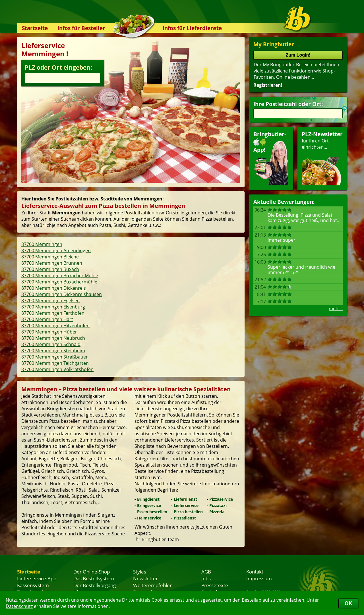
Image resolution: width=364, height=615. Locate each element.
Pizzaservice (221, 499)
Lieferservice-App (37, 578)
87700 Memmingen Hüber (49, 332)
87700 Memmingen (42, 244)
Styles (140, 571)
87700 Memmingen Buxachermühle (59, 282)
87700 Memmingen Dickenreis (54, 288)
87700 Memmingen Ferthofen (53, 313)
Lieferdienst (185, 499)
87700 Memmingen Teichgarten (55, 363)
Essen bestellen (152, 512)
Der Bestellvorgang (95, 585)
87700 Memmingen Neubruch (53, 338)
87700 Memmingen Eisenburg (53, 307)
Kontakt (255, 571)
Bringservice (149, 505)
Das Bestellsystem (94, 578)
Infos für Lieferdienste (192, 28)
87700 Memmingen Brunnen (52, 263)
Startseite (35, 28)
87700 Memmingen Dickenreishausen (62, 294)
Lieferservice (186, 505)
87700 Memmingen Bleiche (50, 257)
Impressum (259, 578)
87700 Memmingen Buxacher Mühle (60, 276)
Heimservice (149, 518)
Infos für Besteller (81, 28)
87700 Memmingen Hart (47, 319)
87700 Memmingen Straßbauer (55, 357)
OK (348, 603)
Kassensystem (33, 585)
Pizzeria (217, 512)
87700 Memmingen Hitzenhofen (55, 326)
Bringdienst (148, 499)
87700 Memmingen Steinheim (53, 351)
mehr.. (336, 308)
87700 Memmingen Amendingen (56, 250)
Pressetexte (215, 585)
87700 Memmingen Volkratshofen (57, 369)
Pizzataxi (218, 505)
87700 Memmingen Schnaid (51, 344)
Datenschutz (19, 606)
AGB (206, 571)
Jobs (206, 578)
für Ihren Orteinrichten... (322, 158)
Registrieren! (268, 85)
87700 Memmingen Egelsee (50, 301)
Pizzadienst (185, 518)
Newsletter (145, 578)
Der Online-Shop (92, 571)
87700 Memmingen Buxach (50, 269)
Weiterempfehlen (153, 585)
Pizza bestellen (188, 512)
